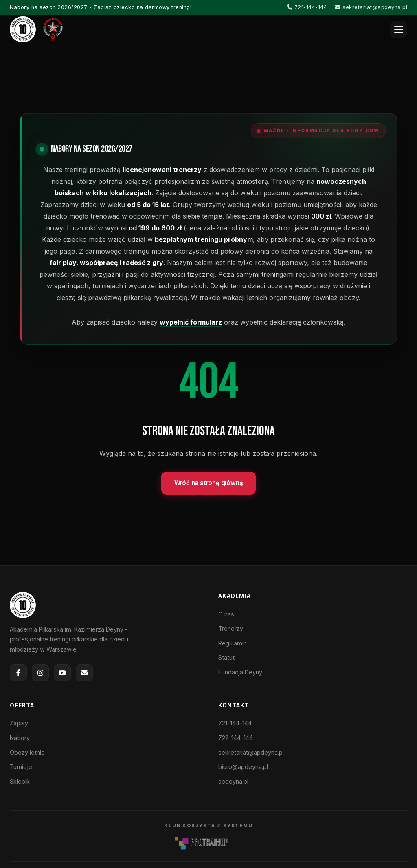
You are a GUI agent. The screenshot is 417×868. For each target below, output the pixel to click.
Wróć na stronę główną (209, 483)
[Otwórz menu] (399, 29)
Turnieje (21, 767)
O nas (226, 614)
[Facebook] (18, 673)
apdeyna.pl (233, 781)
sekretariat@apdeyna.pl (371, 7)
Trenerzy (231, 628)
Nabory (20, 738)
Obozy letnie (27, 752)
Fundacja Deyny (240, 672)
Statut (226, 657)
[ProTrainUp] (208, 843)
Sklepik (20, 781)
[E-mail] (84, 673)
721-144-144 (307, 7)
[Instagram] (40, 673)
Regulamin (233, 643)
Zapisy (19, 723)
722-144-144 (236, 738)
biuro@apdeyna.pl (243, 767)
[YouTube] (62, 673)
